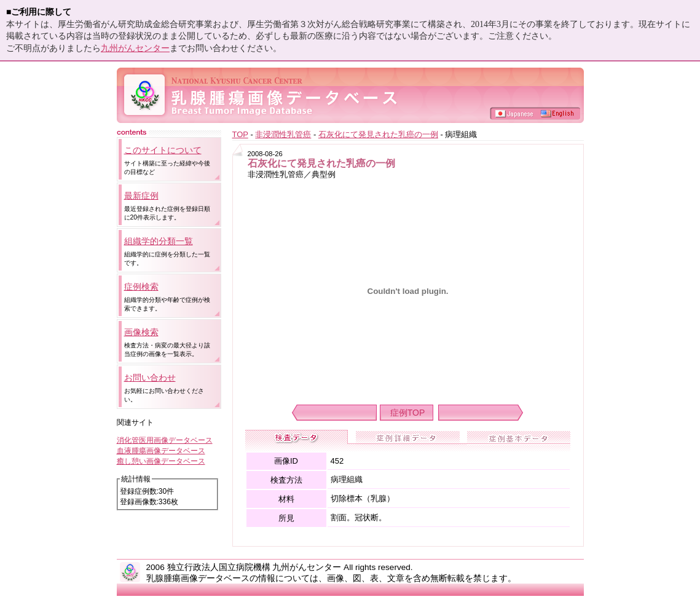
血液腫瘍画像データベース (161, 451)
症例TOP (408, 413)
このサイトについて (163, 150)
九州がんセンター (135, 48)
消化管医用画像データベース (165, 440)
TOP (240, 134)
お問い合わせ (150, 378)
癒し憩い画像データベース (161, 461)
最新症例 (141, 196)
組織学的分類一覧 (159, 241)
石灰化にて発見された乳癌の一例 (378, 134)
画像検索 (141, 332)
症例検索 (141, 287)
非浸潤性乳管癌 (283, 134)
